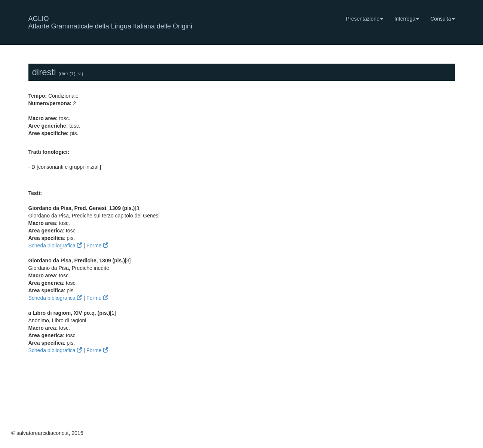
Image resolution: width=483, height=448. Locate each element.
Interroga (407, 19)
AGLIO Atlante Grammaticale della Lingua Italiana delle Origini (110, 22)
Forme (97, 246)
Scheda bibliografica (55, 246)
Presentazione (365, 19)
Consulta (442, 19)
